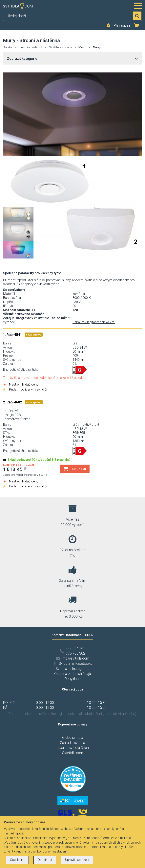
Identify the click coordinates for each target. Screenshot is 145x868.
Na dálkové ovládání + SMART (68, 47)
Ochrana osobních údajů (73, 674)
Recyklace (73, 679)
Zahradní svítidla (72, 743)
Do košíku (79, 469)
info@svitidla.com (75, 658)
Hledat (137, 16)
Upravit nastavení (77, 860)
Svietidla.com (73, 753)
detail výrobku (34, 335)
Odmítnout (45, 860)
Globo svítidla (73, 737)
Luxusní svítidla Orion (73, 748)
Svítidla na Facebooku (76, 663)
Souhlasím (17, 860)
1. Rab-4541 (13, 335)
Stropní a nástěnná (30, 47)
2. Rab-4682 (13, 402)
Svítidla (7, 47)
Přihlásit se (122, 25)
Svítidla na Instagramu (72, 669)
